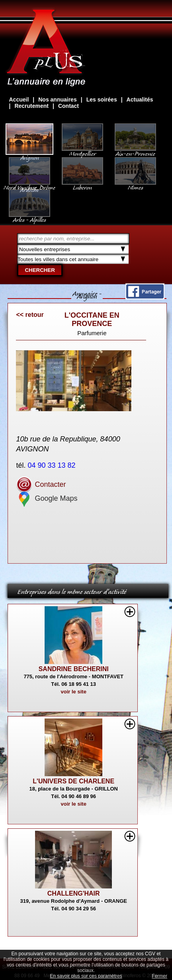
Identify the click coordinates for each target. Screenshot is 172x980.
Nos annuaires (57, 100)
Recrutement (31, 106)
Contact (68, 106)
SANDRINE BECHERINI (74, 669)
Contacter (41, 484)
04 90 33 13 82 (52, 465)
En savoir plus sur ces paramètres (86, 976)
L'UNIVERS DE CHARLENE (73, 781)
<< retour (30, 315)
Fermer (159, 976)
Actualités (140, 100)
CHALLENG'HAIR (74, 893)
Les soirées (102, 100)
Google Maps (47, 498)
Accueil (19, 100)
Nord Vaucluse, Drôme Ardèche (29, 185)
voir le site (74, 692)
